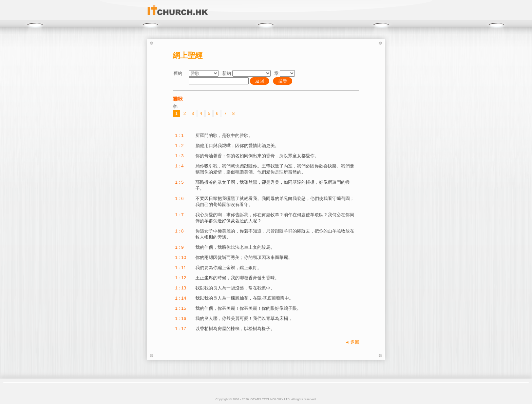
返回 (260, 81)
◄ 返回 (352, 342)
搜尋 (283, 81)
